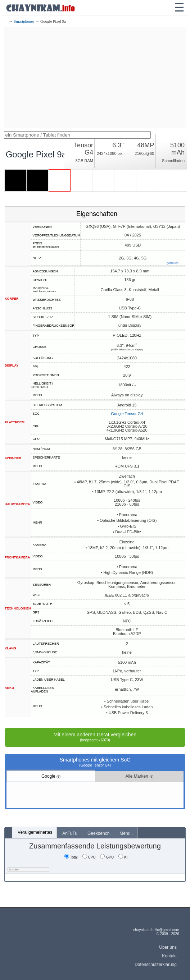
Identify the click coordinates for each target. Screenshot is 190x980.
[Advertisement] (95, 77)
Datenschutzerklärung (156, 965)
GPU (107, 857)
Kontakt (169, 956)
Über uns (168, 947)
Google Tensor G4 (127, 414)
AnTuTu (70, 833)
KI (123, 857)
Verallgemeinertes (35, 832)
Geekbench (98, 833)
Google (51, 776)
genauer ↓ (174, 263)
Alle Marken (139, 776)
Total (71, 857)
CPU (89, 857)
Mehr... (126, 833)
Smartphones (24, 21)
